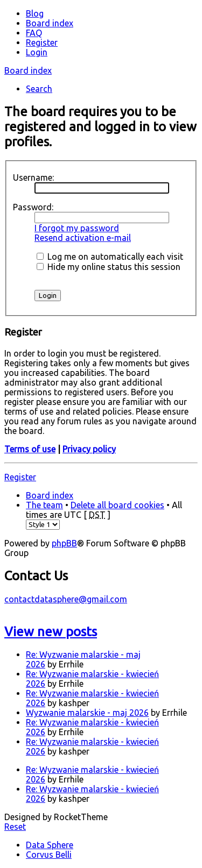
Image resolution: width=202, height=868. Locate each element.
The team (44, 505)
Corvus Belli (49, 855)
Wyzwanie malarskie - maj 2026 (87, 713)
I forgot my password (77, 228)
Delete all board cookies (117, 505)
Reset (15, 827)
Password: (33, 207)
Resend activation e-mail (83, 238)
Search (39, 89)
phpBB (64, 543)
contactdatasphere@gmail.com (66, 599)
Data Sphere (50, 845)
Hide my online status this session (109, 267)
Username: (33, 177)
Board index (28, 70)
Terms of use (30, 449)
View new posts (51, 632)
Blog (35, 13)
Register (20, 477)
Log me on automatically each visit (110, 257)
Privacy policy (89, 449)
